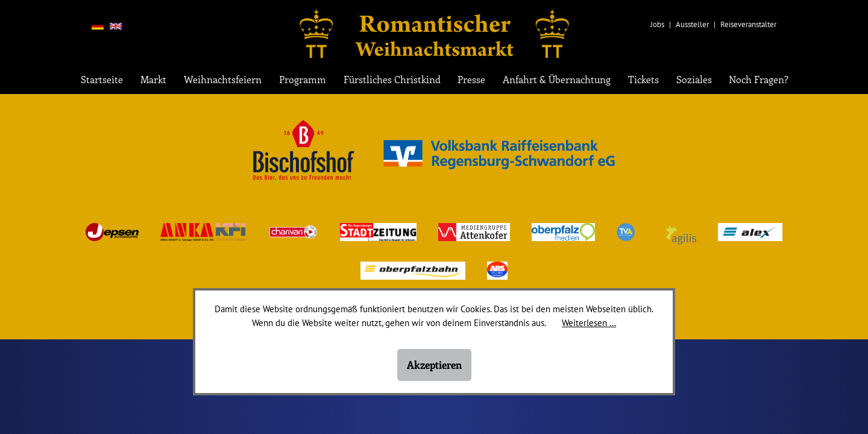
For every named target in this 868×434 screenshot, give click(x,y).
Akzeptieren (434, 365)
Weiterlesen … (589, 323)
